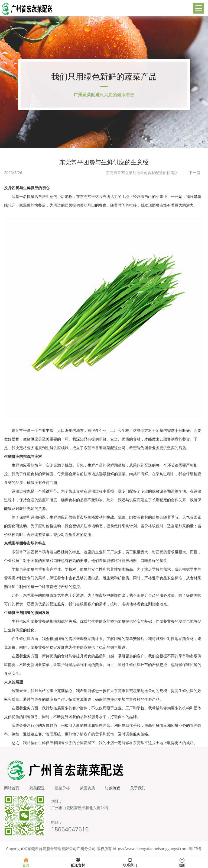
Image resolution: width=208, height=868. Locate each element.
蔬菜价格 (64, 791)
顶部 (182, 862)
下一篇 (194, 175)
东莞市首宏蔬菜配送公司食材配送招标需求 (142, 175)
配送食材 (78, 862)
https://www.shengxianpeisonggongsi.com (150, 851)
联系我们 (130, 862)
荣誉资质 (90, 791)
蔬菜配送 (38, 791)
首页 (26, 862)
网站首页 (12, 791)
